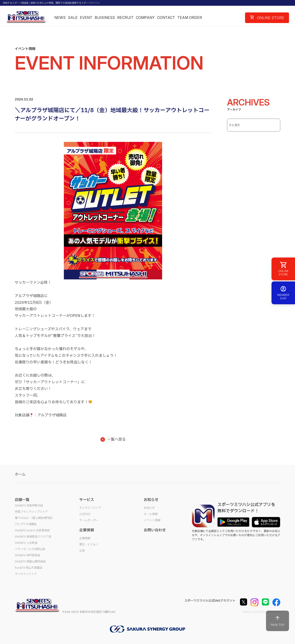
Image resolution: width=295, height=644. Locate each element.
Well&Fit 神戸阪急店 (28, 555)
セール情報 (151, 514)
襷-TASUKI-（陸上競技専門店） (35, 518)
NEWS (60, 18)
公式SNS (85, 514)
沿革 (82, 551)
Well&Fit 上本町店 (26, 543)
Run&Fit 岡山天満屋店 (29, 568)
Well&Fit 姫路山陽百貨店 (30, 562)
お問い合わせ (155, 530)
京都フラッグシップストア (31, 512)
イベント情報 (152, 520)
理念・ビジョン (89, 544)
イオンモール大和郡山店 (30, 549)
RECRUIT (125, 18)
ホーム (20, 474)
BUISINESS (105, 18)
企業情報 (85, 538)
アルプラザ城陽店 (26, 524)
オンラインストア (26, 574)
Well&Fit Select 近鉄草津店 (32, 530)
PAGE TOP (277, 621)
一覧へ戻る (113, 439)
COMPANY (145, 18)
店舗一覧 (22, 500)
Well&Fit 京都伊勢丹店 (29, 506)
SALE (73, 18)
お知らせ (149, 508)
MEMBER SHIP (283, 293)
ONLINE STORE (267, 18)
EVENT (86, 18)
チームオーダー (89, 520)
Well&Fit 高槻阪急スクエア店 (33, 537)
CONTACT (166, 18)
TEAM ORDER (190, 18)
